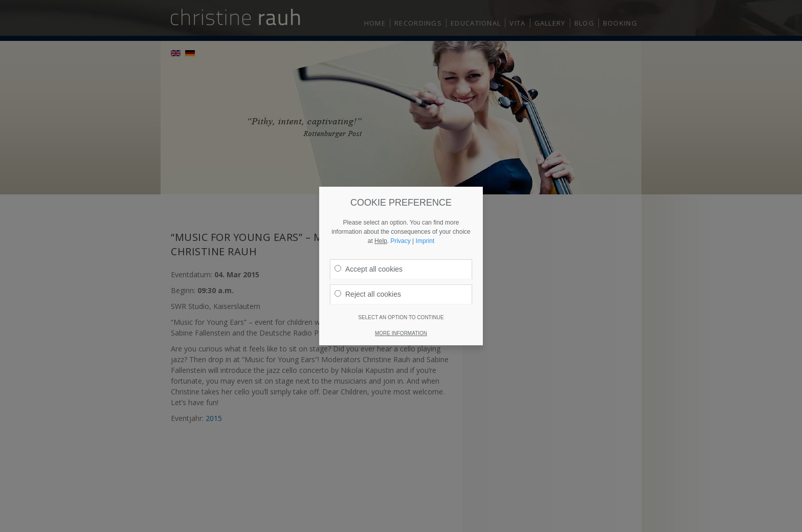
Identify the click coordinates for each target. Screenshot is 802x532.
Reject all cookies (368, 288)
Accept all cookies (369, 263)
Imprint (425, 235)
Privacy (400, 235)
